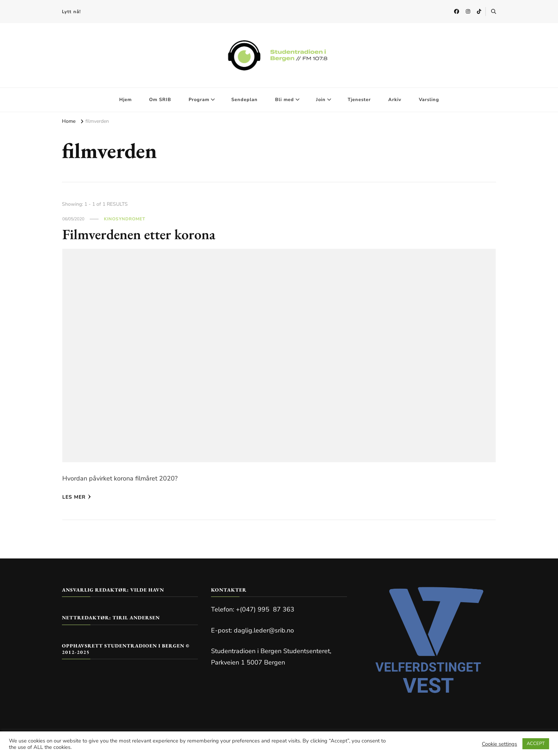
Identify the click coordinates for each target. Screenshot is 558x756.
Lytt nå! (71, 12)
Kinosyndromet (125, 219)
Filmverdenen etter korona (139, 234)
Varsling (429, 100)
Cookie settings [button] (499, 744)
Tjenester (359, 100)
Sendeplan (244, 100)
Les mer (77, 497)
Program (199, 100)
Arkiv (395, 100)
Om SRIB (160, 100)
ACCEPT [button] (536, 744)
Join (321, 100)
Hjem (125, 100)
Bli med (285, 100)
